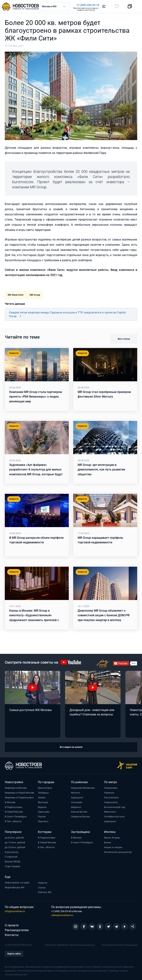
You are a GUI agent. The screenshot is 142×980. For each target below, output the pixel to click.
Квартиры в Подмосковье (19, 797)
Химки (42, 797)
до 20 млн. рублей (15, 847)
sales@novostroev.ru (62, 915)
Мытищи (43, 802)
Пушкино (43, 821)
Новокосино (111, 802)
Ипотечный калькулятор (118, 852)
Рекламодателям (17, 930)
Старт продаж (12, 866)
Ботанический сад (115, 807)
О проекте (12, 925)
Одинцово (44, 812)
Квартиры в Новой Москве (20, 792)
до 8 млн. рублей (14, 837)
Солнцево (77, 802)
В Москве (10, 802)
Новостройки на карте (17, 882)
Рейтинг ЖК (45, 892)
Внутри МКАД (12, 861)
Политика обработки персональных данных (70, 945)
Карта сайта (14, 953)
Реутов (42, 816)
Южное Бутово (79, 812)
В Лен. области (13, 821)
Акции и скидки (113, 847)
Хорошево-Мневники (83, 788)
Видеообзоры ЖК (15, 887)
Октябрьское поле (114, 816)
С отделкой (11, 857)
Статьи (42, 887)
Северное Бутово (80, 816)
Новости (43, 883)
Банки (108, 842)
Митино (75, 792)
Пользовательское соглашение (119, 945)
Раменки (109, 792)
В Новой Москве (14, 812)
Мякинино (110, 812)
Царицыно (77, 797)
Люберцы (43, 792)
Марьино (76, 807)
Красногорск (45, 788)
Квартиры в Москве (16, 788)
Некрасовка (111, 788)
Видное (42, 807)
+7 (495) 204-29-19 (88, 5)
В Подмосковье (13, 807)
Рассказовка (111, 797)
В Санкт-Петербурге (16, 816)
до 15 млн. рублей (15, 842)
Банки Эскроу (112, 837)
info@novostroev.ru (15, 911)
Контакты (12, 935)
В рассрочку (12, 852)
